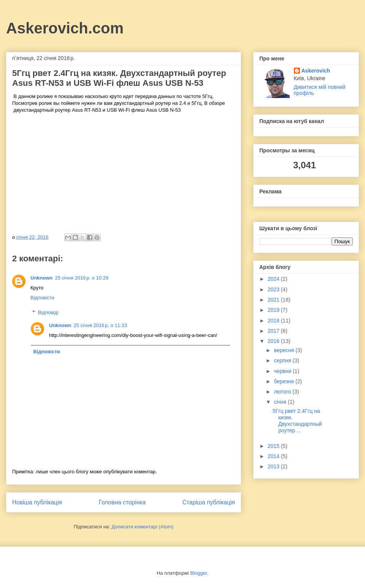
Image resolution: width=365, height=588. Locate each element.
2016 (274, 341)
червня (283, 371)
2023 (274, 289)
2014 (274, 456)
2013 (274, 466)
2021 (274, 300)
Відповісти (42, 298)
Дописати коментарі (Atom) (142, 527)
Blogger (198, 573)
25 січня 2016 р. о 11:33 (101, 325)
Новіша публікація (37, 502)
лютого (283, 392)
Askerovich (316, 71)
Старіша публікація (209, 502)
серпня (283, 360)
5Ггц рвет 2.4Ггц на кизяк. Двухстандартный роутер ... (297, 420)
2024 (274, 279)
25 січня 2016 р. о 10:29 (82, 278)
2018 (274, 321)
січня (281, 402)
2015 (274, 446)
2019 (274, 310)
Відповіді (48, 312)
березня (285, 381)
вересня (285, 350)
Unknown (42, 278)
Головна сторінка (122, 502)
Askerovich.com (65, 28)
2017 (274, 331)
